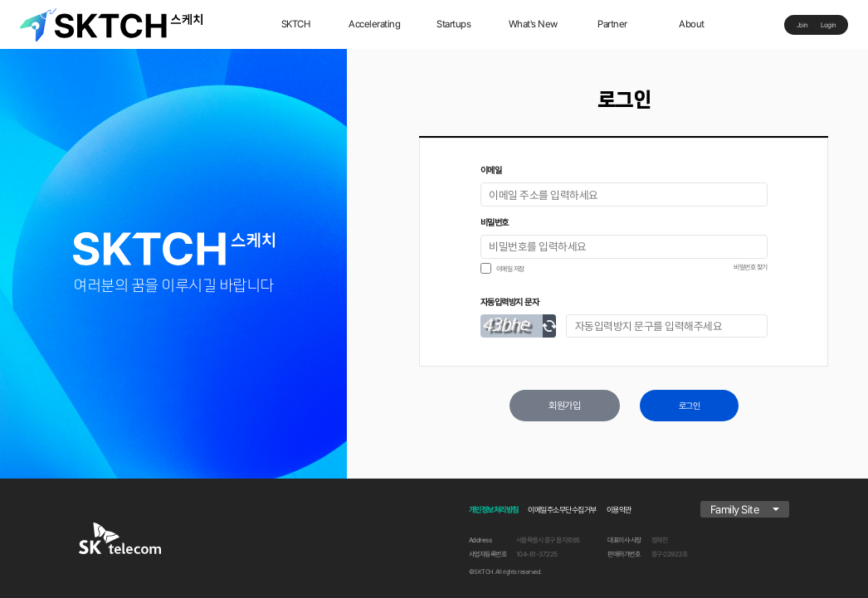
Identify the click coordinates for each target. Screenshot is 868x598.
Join (802, 25)
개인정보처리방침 (494, 510)
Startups (454, 24)
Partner (612, 24)
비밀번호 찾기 (751, 267)
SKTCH (296, 24)
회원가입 (564, 406)
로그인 (690, 406)
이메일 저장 (510, 269)
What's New (533, 24)
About (692, 24)
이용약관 (619, 510)
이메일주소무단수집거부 (562, 510)
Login (829, 25)
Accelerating (374, 24)
